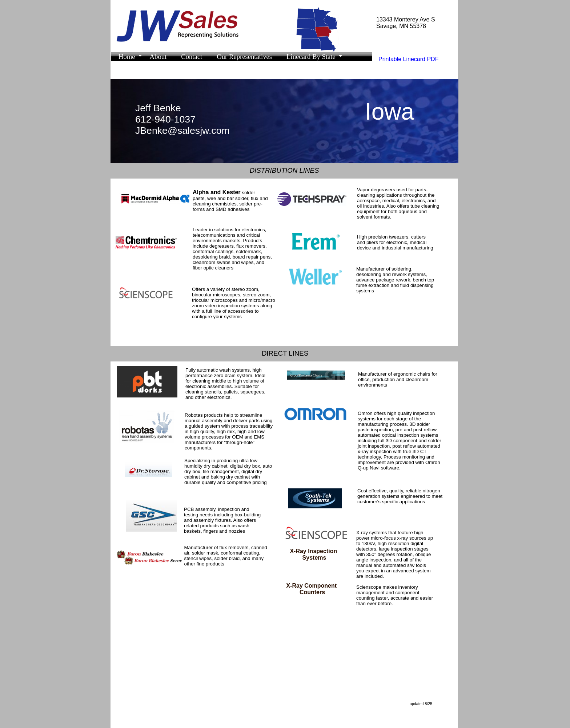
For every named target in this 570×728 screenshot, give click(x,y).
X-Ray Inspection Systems (314, 554)
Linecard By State (311, 57)
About (158, 57)
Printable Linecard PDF (408, 59)
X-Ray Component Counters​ (312, 589)
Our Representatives (244, 57)
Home (127, 57)
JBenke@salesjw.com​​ (182, 131)
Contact (192, 57)
